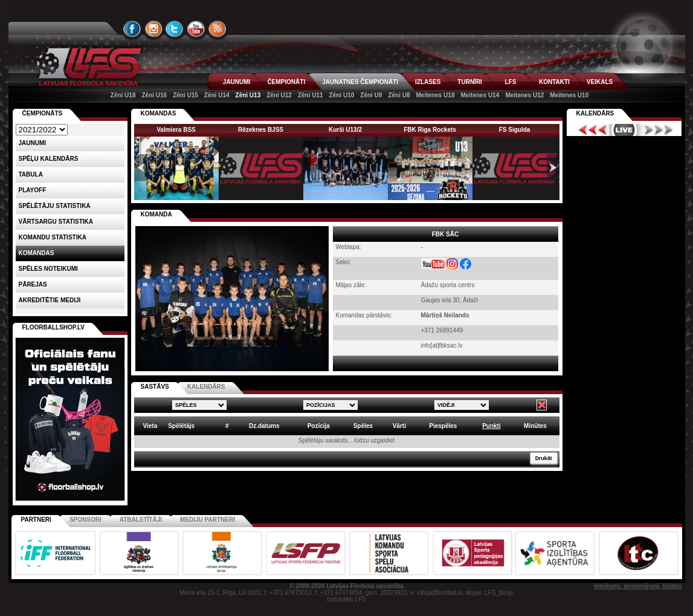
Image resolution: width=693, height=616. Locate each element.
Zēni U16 (154, 95)
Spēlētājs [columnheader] (181, 426)
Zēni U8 (399, 95)
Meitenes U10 (569, 95)
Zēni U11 (311, 95)
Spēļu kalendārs (49, 159)
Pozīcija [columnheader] (319, 426)
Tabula (31, 174)
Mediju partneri (208, 520)
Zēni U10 (342, 95)
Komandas (37, 253)
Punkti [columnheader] (492, 426)
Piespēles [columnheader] (443, 426)
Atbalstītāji (141, 520)
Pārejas (33, 284)
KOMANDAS (159, 113)
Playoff (33, 190)
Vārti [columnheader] (399, 426)
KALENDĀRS (206, 387)
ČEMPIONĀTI (286, 82)
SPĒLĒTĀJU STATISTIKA (55, 206)
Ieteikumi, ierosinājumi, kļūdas (638, 586)
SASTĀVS (155, 387)
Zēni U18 (123, 95)
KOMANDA (156, 214)
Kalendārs (595, 113)
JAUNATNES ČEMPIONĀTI (360, 82)
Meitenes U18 (436, 95)
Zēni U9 (371, 95)
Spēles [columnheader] (363, 426)
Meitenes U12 (524, 95)
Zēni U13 (248, 95)
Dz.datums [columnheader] (264, 426)
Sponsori (85, 520)
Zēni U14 (217, 95)
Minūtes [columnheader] (535, 426)
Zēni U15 (185, 95)
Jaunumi (33, 143)
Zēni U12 (279, 95)
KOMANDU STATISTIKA (53, 237)
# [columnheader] (227, 426)
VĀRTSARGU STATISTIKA (56, 222)
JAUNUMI (237, 82)
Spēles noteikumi (48, 269)
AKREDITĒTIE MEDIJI (50, 300)
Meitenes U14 (480, 95)
